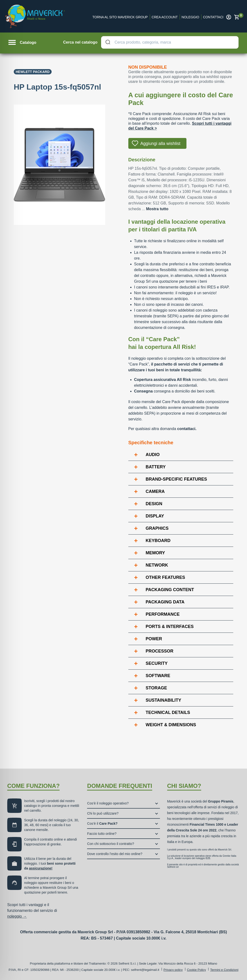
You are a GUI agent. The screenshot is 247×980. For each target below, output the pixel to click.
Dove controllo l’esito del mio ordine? (115, 854)
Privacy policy (173, 970)
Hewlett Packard (33, 72)
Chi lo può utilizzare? (103, 813)
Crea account (165, 17)
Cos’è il (102, 823)
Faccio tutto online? (102, 834)
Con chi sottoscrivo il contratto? (111, 844)
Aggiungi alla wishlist (160, 144)
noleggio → (17, 916)
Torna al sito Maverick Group (120, 17)
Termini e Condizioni (224, 970)
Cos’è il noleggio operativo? (108, 803)
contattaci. (187, 429)
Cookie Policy (196, 970)
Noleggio (190, 17)
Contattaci (213, 17)
